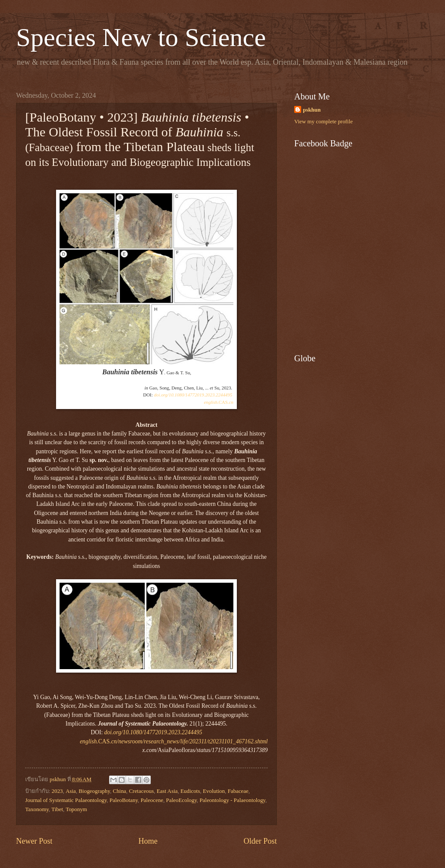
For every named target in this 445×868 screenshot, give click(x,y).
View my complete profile (324, 122)
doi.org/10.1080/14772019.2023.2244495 (193, 395)
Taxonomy (37, 809)
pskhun (312, 110)
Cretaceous (141, 791)
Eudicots (190, 791)
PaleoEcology (181, 800)
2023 (57, 791)
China (120, 791)
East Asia (167, 791)
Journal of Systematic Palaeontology (66, 800)
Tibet (57, 809)
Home (148, 841)
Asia (71, 791)
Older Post (260, 841)
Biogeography (94, 791)
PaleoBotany (124, 800)
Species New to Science (141, 37)
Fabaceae (238, 791)
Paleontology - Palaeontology (232, 800)
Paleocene (152, 800)
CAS (219, 402)
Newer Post (34, 841)
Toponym (76, 809)
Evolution (214, 791)
